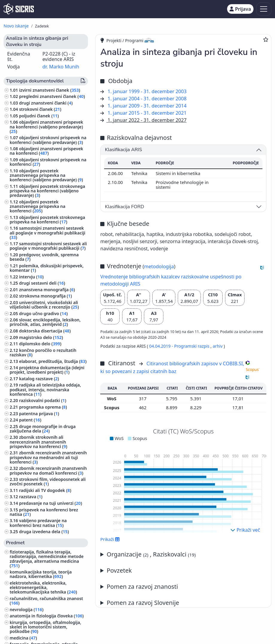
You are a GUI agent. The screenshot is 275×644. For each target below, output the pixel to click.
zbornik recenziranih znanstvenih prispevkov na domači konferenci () (48, 470)
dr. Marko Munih (61, 67)
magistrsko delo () (41, 337)
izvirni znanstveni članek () (50, 90)
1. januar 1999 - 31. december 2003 (147, 91)
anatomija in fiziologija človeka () (47, 616)
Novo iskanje (16, 26)
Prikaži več (245, 530)
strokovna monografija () (45, 296)
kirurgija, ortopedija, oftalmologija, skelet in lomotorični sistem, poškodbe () (45, 627)
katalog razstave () (39, 379)
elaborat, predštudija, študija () (53, 361)
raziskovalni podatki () (43, 400)
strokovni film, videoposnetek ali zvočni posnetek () (48, 482)
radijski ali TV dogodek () (45, 490)
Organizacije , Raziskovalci (151, 554)
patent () (30, 420)
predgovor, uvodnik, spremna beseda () (44, 257)
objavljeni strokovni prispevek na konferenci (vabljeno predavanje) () (48, 140)
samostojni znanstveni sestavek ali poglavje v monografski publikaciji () (47, 233)
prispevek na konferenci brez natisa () (44, 512)
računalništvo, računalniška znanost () (46, 601)
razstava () (31, 497)
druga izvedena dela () (44, 532)
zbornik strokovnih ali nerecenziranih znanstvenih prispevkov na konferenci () (38, 442)
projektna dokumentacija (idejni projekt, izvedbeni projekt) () (47, 370)
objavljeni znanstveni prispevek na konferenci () (46, 151)
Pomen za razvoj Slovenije (143, 603)
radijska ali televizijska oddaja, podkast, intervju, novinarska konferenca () (45, 389)
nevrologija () (26, 609)
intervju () (31, 277)
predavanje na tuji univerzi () (51, 503)
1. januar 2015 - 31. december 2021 (147, 113)
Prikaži (110, 539)
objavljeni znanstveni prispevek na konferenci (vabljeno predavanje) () (46, 126)
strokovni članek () (40, 109)
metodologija (159, 266)
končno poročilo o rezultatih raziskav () (43, 352)
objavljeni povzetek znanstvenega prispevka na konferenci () (37, 206)
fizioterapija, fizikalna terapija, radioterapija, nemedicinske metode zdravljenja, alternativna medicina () (47, 559)
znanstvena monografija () (47, 290)
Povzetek (119, 570)
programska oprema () (43, 407)
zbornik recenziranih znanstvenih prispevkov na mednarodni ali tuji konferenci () (48, 457)
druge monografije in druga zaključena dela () (43, 429)
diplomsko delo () (40, 344)
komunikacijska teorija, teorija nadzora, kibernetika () (41, 574)
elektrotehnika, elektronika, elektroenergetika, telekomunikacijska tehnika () (43, 587)
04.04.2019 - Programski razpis (180, 346)
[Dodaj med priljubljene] (266, 39)
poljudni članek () (39, 116)
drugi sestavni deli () (42, 283)
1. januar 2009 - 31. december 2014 (147, 106)
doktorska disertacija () (45, 331)
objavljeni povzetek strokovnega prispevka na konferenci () (47, 220)
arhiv (218, 346)
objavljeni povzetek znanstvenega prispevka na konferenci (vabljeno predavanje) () (46, 175)
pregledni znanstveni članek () (52, 96)
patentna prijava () (39, 414)
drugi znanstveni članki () (46, 103)
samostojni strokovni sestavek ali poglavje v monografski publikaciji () (48, 246)
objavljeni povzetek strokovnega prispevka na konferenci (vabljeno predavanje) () (47, 191)
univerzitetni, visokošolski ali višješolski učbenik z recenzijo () (44, 305)
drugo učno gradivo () (44, 313)
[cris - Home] (19, 9)
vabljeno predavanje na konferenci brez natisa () (38, 523)
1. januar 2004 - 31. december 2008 (147, 99)
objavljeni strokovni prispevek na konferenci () (48, 162)
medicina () (23, 638)
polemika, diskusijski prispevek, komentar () (47, 268)
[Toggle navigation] (264, 9)
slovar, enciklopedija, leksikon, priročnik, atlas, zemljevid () (45, 322)
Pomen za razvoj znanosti (142, 586)
